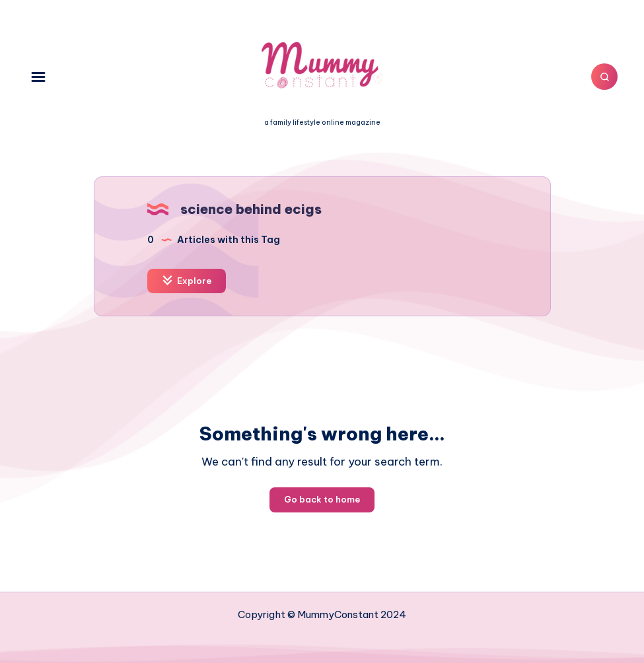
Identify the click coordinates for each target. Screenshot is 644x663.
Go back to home (322, 499)
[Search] (604, 77)
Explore (187, 280)
